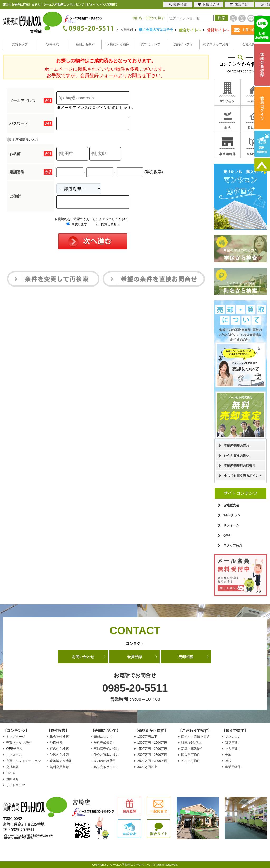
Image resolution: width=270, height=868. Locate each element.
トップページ (16, 737)
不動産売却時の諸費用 (240, 466)
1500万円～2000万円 (152, 749)
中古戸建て (233, 749)
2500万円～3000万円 (152, 761)
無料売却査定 (103, 743)
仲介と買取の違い (237, 456)
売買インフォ (183, 44)
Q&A (227, 535)
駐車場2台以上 (192, 743)
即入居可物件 (191, 755)
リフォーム (231, 525)
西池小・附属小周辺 (195, 737)
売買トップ (20, 44)
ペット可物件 (191, 761)
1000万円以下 (147, 737)
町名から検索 (59, 749)
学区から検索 (59, 755)
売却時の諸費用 (105, 761)
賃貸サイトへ (218, 30)
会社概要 (249, 44)
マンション (233, 737)
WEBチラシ (232, 515)
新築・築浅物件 (192, 749)
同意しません (108, 224)
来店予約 (239, 4)
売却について (151, 44)
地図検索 (56, 743)
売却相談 (186, 657)
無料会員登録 (59, 767)
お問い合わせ (83, 657)
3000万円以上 (147, 767)
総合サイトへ (190, 30)
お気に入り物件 (118, 44)
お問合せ (12, 779)
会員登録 (127, 30)
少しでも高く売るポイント (243, 476)
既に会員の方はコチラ (156, 30)
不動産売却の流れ (237, 446)
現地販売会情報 (61, 761)
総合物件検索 (59, 737)
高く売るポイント (106, 767)
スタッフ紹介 (233, 545)
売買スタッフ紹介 (216, 44)
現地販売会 (231, 505)
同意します (77, 224)
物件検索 (52, 44)
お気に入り (209, 4)
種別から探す (85, 44)
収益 (228, 761)
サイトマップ (16, 785)
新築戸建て (233, 743)
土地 (228, 755)
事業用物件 (233, 767)
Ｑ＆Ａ (11, 773)
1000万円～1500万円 (152, 743)
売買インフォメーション (23, 761)
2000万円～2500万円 (152, 755)
